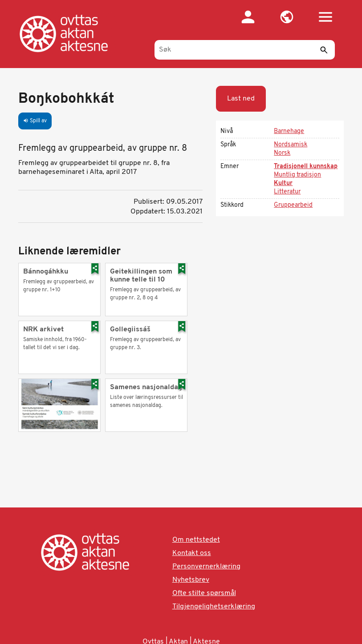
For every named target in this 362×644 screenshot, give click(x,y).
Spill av (35, 121)
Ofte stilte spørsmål (204, 593)
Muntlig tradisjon (297, 175)
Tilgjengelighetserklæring (214, 607)
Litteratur (287, 192)
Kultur (283, 183)
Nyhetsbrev (191, 580)
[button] (287, 17)
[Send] (324, 50)
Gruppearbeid (293, 205)
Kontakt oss (192, 553)
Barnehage (289, 131)
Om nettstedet (196, 540)
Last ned (241, 99)
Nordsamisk (291, 145)
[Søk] (245, 50)
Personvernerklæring (206, 567)
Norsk (282, 153)
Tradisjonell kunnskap (306, 167)
